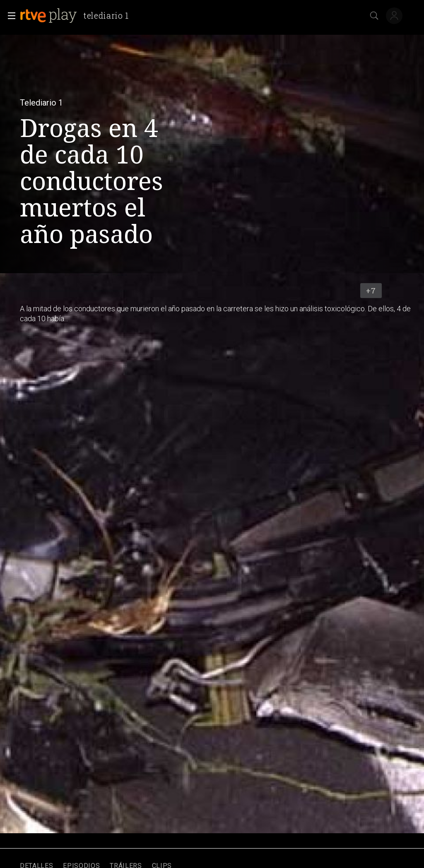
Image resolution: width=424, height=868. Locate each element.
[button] (9, 16)
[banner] (78, 16)
